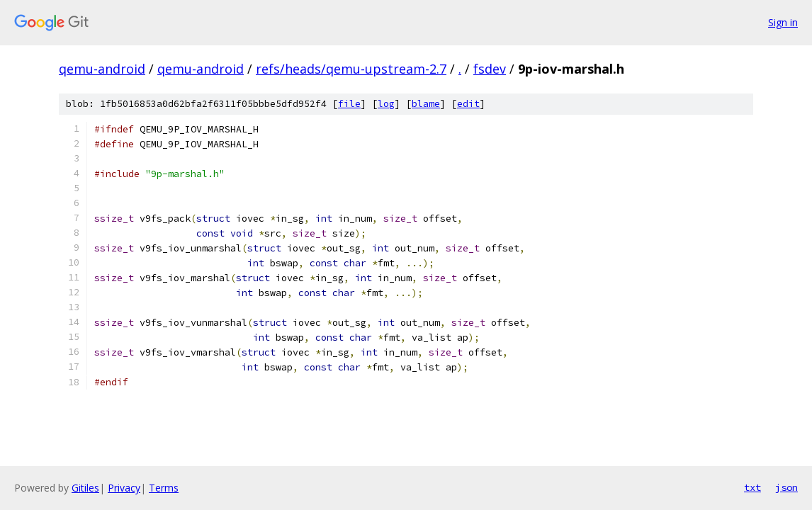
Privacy (124, 488)
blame (426, 104)
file (349, 104)
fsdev (490, 69)
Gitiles (85, 488)
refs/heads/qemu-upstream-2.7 (351, 69)
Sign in (783, 22)
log (386, 104)
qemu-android (102, 69)
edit (468, 104)
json (786, 487)
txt (752, 487)
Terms (164, 488)
